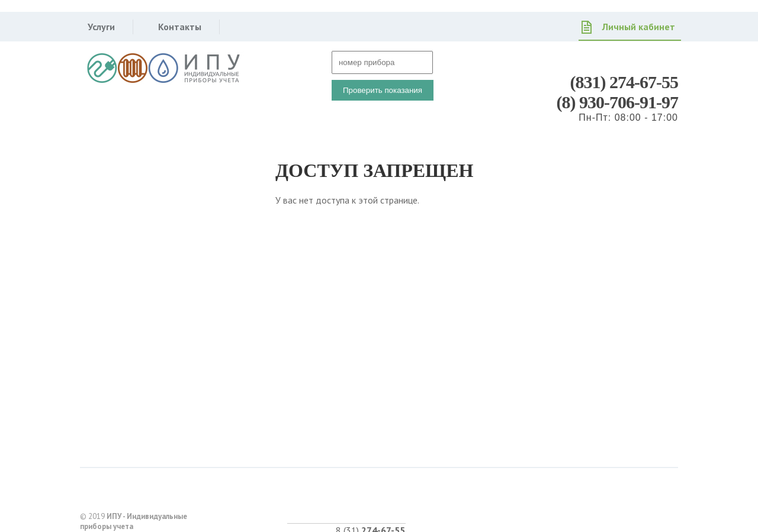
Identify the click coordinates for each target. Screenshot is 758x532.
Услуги (101, 27)
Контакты (180, 27)
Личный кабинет (639, 27)
